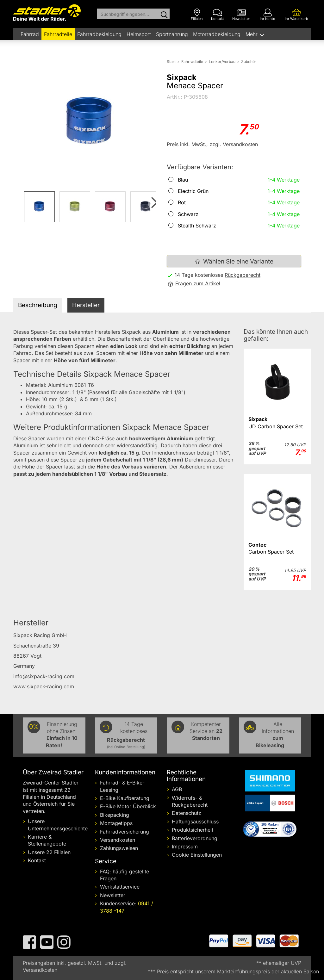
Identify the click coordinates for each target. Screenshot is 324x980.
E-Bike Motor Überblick (128, 806)
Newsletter (113, 895)
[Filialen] (197, 15)
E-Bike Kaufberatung (125, 798)
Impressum (185, 847)
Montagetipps (116, 823)
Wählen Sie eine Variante (234, 261)
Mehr (252, 34)
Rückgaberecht (243, 275)
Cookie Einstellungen (197, 855)
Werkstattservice (120, 887)
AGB (177, 789)
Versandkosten (118, 840)
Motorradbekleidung (217, 34)
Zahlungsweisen (119, 848)
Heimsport (139, 34)
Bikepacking (115, 815)
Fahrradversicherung (125, 832)
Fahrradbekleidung (99, 34)
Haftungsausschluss (195, 822)
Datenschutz (187, 813)
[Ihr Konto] (268, 15)
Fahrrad (30, 34)
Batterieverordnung (195, 838)
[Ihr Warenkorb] (296, 15)
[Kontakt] (218, 15)
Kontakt (37, 860)
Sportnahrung (172, 34)
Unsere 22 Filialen (49, 852)
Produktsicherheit (193, 830)
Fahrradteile (58, 34)
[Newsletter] (241, 15)
